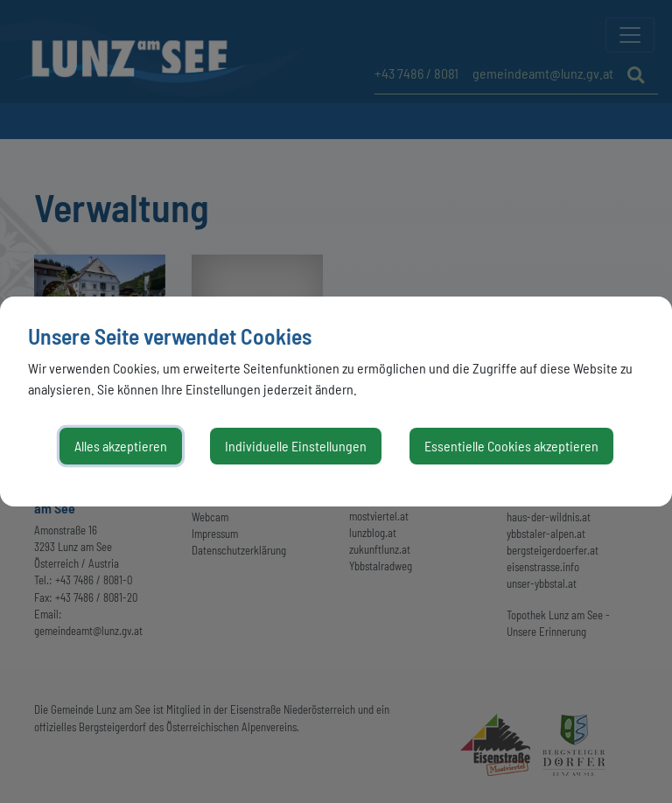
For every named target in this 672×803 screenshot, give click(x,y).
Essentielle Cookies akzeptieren (511, 446)
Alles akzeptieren (121, 446)
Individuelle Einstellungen (296, 446)
